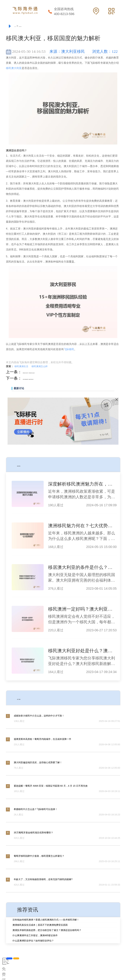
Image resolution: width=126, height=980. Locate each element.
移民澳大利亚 (14, 69)
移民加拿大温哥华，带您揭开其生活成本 (58, 373)
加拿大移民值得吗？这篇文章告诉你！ (56, 379)
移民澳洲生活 (21, 367)
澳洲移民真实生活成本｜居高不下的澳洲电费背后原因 (40, 926)
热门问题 (28, 699)
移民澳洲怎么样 (40, 367)
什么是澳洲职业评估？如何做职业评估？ (33, 941)
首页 (19, 26)
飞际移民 (69, 350)
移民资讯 (36, 26)
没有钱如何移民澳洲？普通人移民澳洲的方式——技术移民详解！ (46, 920)
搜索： (10, 367)
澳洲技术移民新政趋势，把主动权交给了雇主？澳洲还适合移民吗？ (47, 931)
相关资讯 (28, 465)
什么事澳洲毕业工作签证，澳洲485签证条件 (35, 936)
